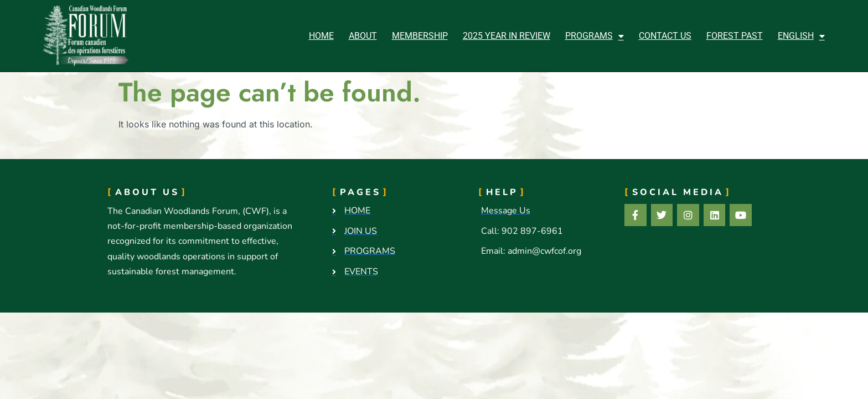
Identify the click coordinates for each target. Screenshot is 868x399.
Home (321, 36)
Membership (420, 36)
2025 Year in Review (507, 36)
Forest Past (735, 36)
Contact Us (665, 36)
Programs (595, 36)
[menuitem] (801, 36)
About (363, 36)
